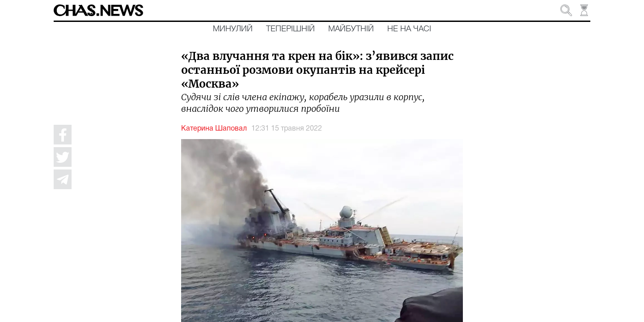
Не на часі (409, 29)
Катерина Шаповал (214, 129)
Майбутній (351, 29)
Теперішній (290, 29)
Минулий (233, 29)
